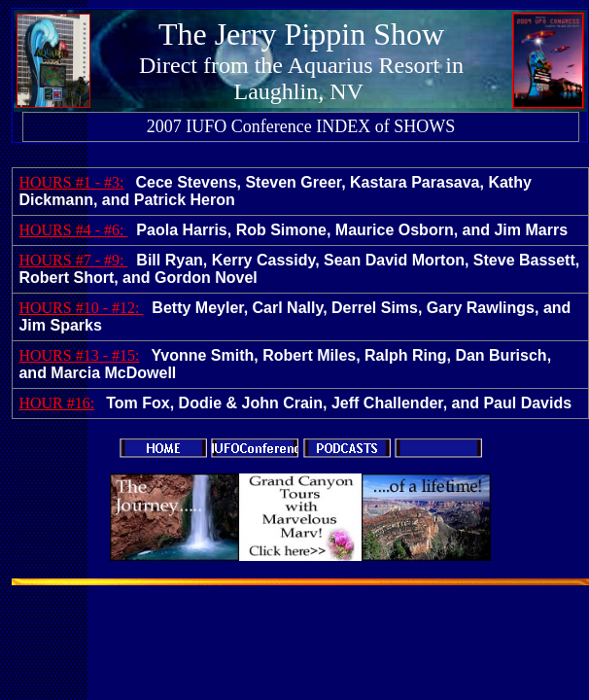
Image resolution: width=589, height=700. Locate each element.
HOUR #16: (56, 403)
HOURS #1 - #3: (71, 182)
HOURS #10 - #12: (81, 308)
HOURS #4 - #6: (73, 230)
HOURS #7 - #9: (73, 260)
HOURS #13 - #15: (79, 355)
